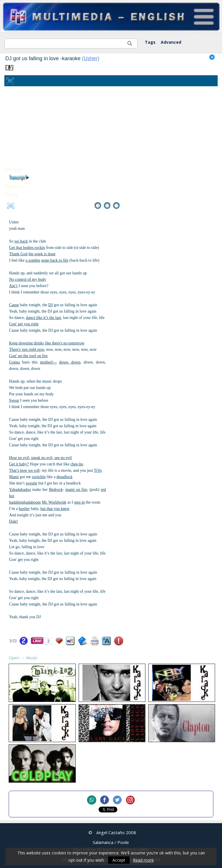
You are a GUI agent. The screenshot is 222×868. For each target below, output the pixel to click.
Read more (143, 860)
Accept (119, 860)
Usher (91, 58)
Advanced (171, 42)
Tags (150, 42)
